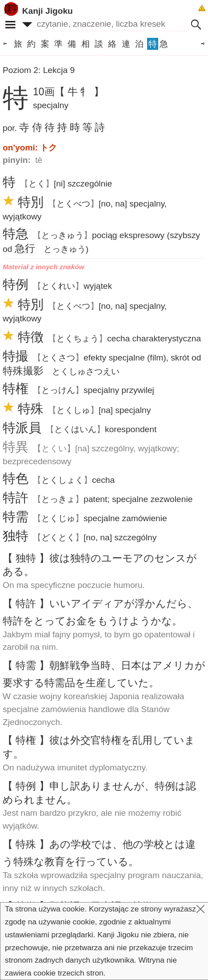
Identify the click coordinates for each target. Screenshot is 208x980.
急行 (25, 248)
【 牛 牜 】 (79, 92)
